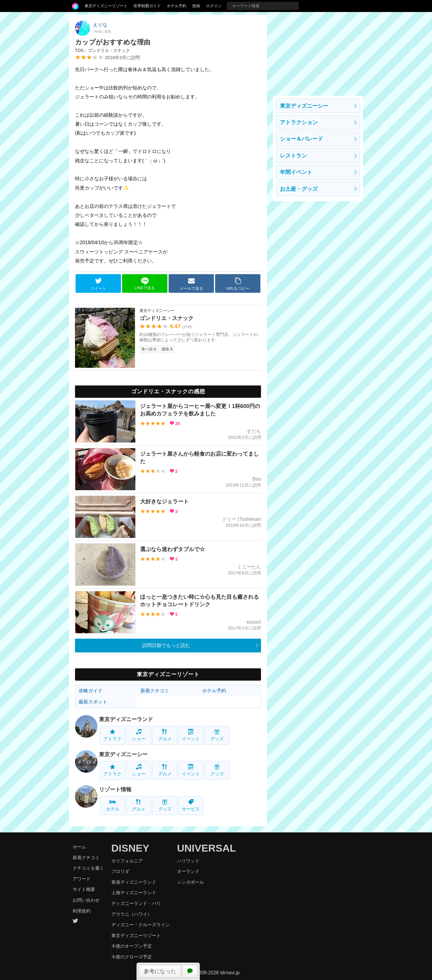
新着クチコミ (155, 691)
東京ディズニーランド (126, 719)
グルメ (165, 735)
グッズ (217, 735)
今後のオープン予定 (132, 946)
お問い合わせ (86, 900)
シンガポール (190, 882)
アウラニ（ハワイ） (132, 914)
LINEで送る (145, 284)
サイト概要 (84, 889)
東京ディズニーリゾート (106, 6)
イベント (191, 735)
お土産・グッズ (299, 189)
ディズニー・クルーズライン (141, 925)
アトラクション (299, 122)
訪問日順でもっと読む (166, 645)
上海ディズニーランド (134, 893)
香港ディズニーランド (134, 882)
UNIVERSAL (206, 848)
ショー (139, 735)
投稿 (196, 6)
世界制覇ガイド (147, 6)
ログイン (214, 6)
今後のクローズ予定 (132, 957)
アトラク (112, 735)
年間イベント (296, 172)
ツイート (98, 284)
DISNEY (130, 848)
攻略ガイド (91, 691)
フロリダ (120, 871)
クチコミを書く (88, 868)
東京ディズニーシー (123, 754)
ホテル (113, 805)
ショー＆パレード (301, 139)
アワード (82, 879)
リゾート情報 (115, 790)
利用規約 (82, 911)
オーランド (188, 871)
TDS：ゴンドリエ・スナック (102, 50)
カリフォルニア (127, 861)
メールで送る (191, 284)
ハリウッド (188, 861)
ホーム (79, 847)
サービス (191, 805)
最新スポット (93, 702)
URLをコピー (238, 284)
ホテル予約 (177, 6)
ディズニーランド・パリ (136, 903)
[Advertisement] (318, 52)
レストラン (293, 156)
